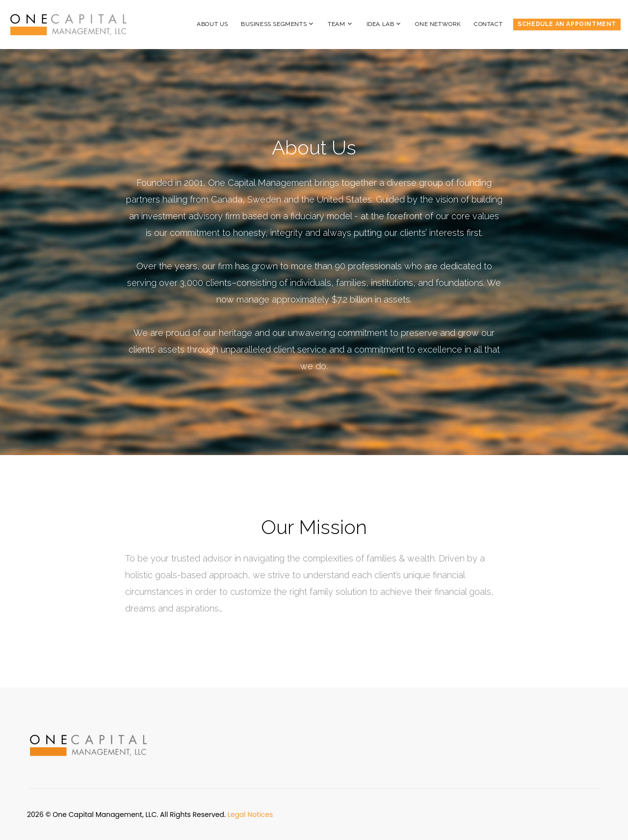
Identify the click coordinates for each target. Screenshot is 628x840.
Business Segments (274, 24)
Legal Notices (250, 815)
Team (336, 24)
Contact (488, 24)
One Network (438, 24)
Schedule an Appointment (567, 24)
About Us (212, 24)
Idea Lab (380, 24)
